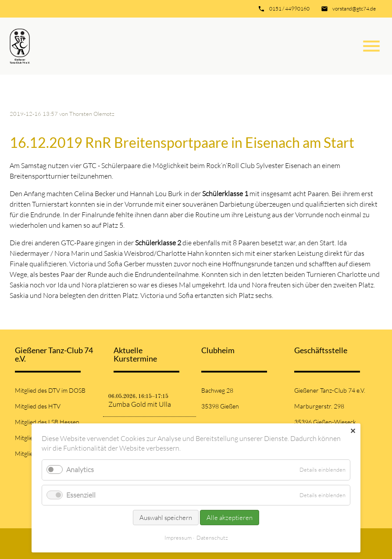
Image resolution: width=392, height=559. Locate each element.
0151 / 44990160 (289, 9)
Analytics (80, 469)
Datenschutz (212, 537)
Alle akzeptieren (230, 518)
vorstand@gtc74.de (354, 9)
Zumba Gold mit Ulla (140, 404)
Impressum (178, 537)
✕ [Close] (353, 431)
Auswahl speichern (166, 518)
